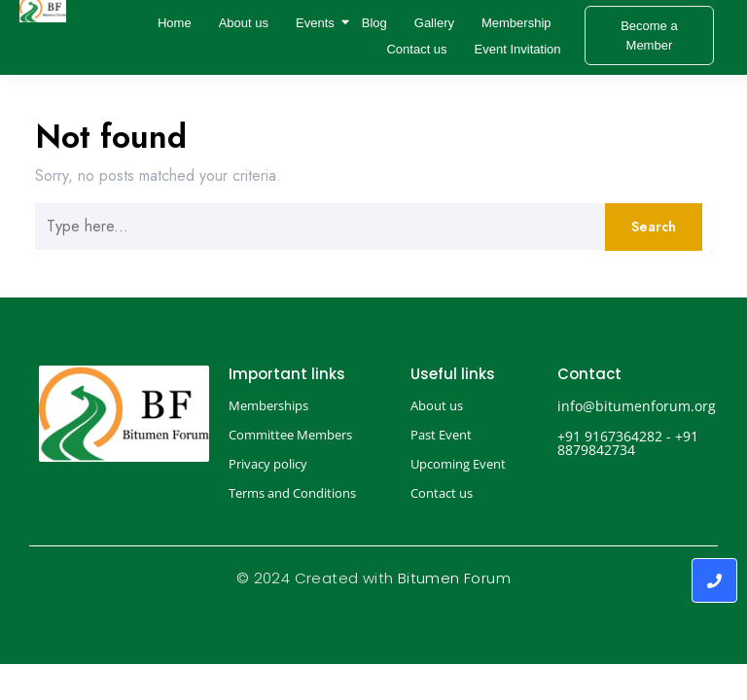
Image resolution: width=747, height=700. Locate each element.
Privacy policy (268, 464)
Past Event (441, 435)
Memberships (268, 405)
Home (175, 23)
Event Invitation (518, 49)
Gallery (434, 23)
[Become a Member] (650, 35)
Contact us (416, 49)
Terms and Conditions (292, 493)
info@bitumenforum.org (637, 406)
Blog (374, 23)
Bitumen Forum (454, 578)
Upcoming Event (458, 464)
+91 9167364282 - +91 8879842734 (628, 443)
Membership (516, 23)
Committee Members (290, 435)
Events (317, 23)
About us (244, 23)
